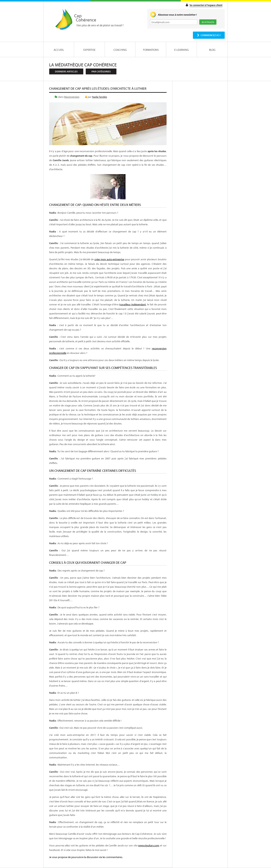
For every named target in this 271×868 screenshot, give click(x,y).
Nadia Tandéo (100, 97)
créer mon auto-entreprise (109, 259)
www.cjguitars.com (149, 845)
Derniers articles (66, 71)
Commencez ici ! (211, 35)
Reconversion (72, 97)
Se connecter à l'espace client (206, 5)
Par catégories (101, 71)
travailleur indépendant (133, 304)
